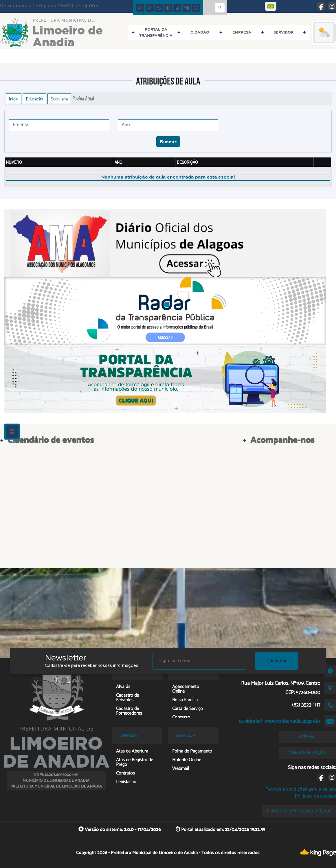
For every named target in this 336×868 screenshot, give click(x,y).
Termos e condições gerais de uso (301, 789)
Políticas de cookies (315, 796)
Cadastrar (277, 661)
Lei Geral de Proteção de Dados (299, 811)
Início (14, 99)
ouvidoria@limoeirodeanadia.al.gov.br (280, 721)
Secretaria (59, 99)
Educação (34, 99)
